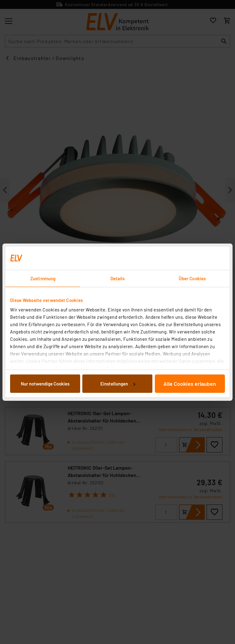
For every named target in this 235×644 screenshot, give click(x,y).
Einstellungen (118, 384)
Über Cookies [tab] (192, 278)
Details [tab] (118, 278)
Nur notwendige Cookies (45, 384)
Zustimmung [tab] (43, 278)
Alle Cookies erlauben (190, 384)
